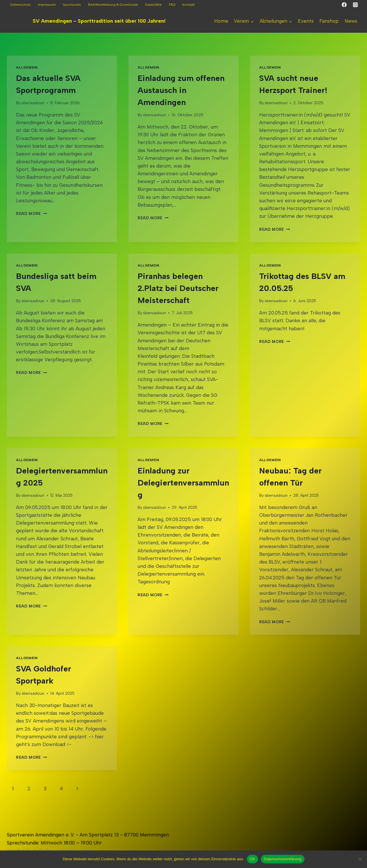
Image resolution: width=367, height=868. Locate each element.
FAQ (172, 5)
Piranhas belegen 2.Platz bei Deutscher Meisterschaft (178, 288)
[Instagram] (355, 5)
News (351, 21)
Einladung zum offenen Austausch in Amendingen (181, 90)
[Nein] (360, 859)
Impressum (47, 5)
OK (252, 859)
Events (306, 21)
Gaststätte (153, 5)
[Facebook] (344, 5)
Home (221, 21)
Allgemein (27, 67)
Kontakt (189, 5)
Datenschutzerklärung (283, 859)
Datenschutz (21, 5)
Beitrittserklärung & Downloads (113, 5)
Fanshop (329, 21)
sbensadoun (33, 103)
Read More (32, 213)
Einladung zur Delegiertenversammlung (183, 483)
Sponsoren (72, 5)
